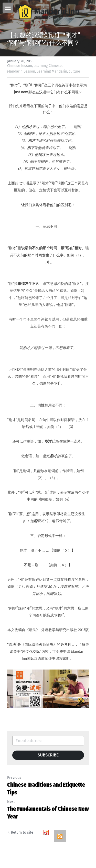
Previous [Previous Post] (14, 778)
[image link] (48, 11)
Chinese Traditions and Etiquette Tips (46, 789)
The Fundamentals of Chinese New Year (48, 813)
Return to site (20, 832)
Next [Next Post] (11, 802)
